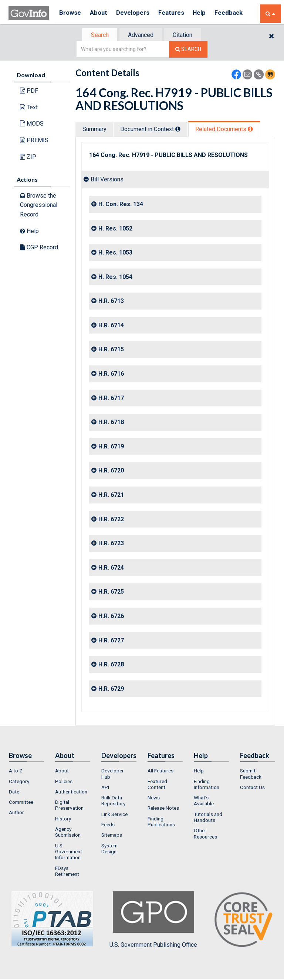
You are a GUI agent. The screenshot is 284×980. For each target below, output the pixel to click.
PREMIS (34, 141)
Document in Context (154, 130)
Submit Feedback (251, 774)
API (105, 788)
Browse (71, 13)
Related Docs (229, 130)
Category (19, 782)
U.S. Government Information (69, 852)
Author (16, 813)
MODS (32, 124)
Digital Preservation (69, 806)
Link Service (114, 815)
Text (29, 108)
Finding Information (207, 785)
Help (207, 13)
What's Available (204, 801)
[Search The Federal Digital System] (188, 50)
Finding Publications (161, 822)
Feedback (238, 13)
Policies (64, 782)
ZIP (28, 157)
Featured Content (157, 785)
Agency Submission (68, 833)
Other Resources (205, 834)
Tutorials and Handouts (208, 818)
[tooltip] (181, 130)
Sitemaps (112, 836)
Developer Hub (113, 774)
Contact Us (252, 788)
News (154, 798)
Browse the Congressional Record (39, 206)
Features (177, 13)
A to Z (16, 771)
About (101, 13)
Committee (21, 803)
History (63, 819)
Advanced (141, 35)
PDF (29, 91)
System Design (109, 849)
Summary (95, 130)
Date (14, 792)
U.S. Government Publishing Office (153, 921)
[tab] (98, 35)
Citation (185, 35)
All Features (160, 771)
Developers (137, 13)
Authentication (71, 792)
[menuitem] (26, 771)
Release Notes (163, 809)
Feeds (108, 825)
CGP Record (39, 248)
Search (98, 35)
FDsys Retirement (67, 872)
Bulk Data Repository (113, 801)
